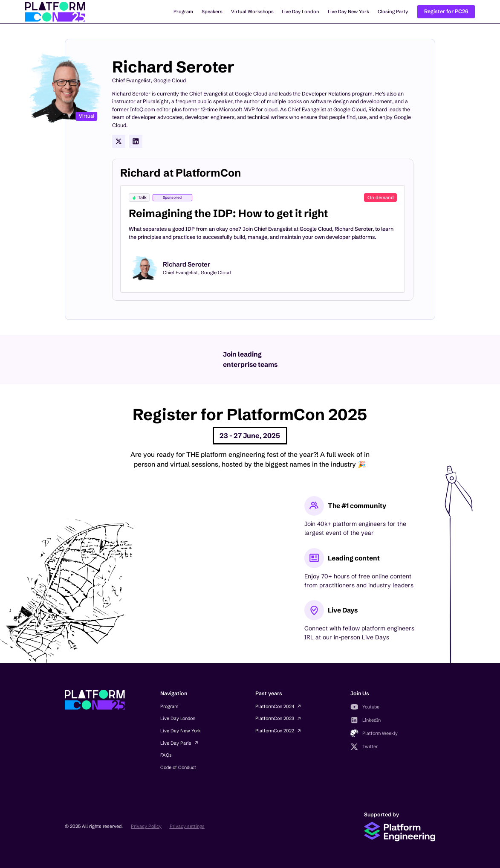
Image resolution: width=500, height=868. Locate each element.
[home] (55, 12)
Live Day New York (348, 12)
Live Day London (301, 12)
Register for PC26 (446, 11)
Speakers (212, 12)
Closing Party (393, 12)
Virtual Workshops (252, 12)
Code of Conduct (178, 767)
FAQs (166, 755)
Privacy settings (187, 826)
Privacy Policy (146, 826)
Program (183, 12)
